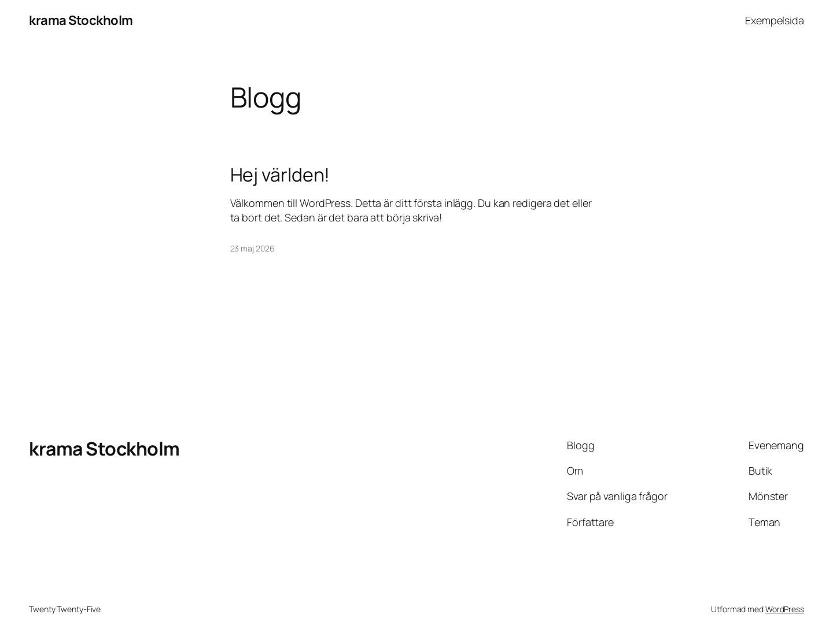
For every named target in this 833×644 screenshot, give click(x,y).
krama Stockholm (81, 20)
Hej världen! (280, 175)
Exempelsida (775, 20)
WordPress (785, 609)
